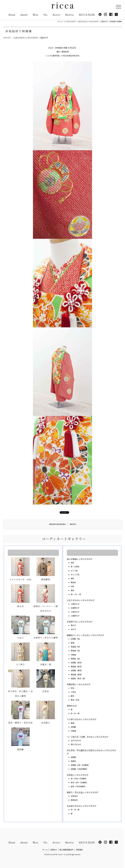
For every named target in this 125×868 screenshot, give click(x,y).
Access (56, 15)
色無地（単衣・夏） (78, 678)
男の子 (73, 625)
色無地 (73, 761)
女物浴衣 (74, 796)
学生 (72, 688)
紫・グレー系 (76, 594)
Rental (70, 15)
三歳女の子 (44, 38)
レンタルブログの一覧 (20, 552)
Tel (45, 15)
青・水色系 (75, 566)
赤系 (72, 563)
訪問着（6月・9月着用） (80, 765)
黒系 (72, 590)
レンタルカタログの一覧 (80, 552)
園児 (72, 696)
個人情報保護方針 (66, 850)
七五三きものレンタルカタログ (26, 38)
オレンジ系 (75, 574)
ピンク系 (74, 571)
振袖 (72, 643)
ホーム (45, 850)
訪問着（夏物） (77, 670)
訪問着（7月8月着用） (79, 769)
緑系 (72, 578)
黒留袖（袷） (76, 651)
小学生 (73, 692)
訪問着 (73, 727)
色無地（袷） (76, 659)
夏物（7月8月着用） (79, 786)
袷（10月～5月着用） (79, 779)
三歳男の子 (75, 616)
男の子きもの (76, 744)
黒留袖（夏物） (77, 674)
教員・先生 (75, 700)
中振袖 (73, 655)
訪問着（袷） (76, 639)
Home (12, 15)
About (24, 15)
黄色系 (73, 582)
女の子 (73, 629)
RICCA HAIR (87, 15)
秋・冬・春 (75, 713)
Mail (36, 15)
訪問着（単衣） (77, 663)
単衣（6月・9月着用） (79, 783)
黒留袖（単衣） (77, 666)
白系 (72, 586)
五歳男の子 (75, 608)
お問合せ (54, 850)
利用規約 (79, 850)
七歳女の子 (75, 604)
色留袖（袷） (76, 647)
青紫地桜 (73, 524)
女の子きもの (76, 740)
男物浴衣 (74, 800)
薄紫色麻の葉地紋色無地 (57, 524)
